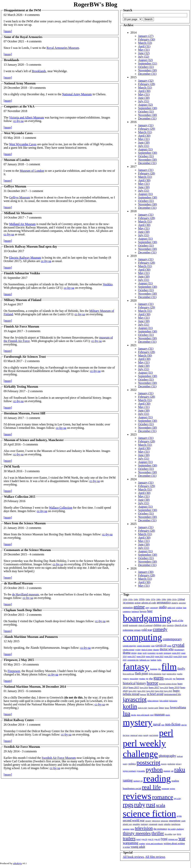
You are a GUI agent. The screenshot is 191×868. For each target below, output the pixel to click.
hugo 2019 (174, 687)
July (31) (144, 101)
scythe (179, 816)
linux (161, 708)
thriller (158, 833)
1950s (142, 599)
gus (174, 679)
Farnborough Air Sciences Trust (25, 357)
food (164, 674)
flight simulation (155, 674)
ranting (128, 780)
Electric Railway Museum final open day (31, 246)
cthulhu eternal (129, 650)
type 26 (144, 839)
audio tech (171, 608)
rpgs (128, 805)
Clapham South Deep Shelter (23, 610)
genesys (126, 679)
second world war (134, 820)
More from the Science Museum (25, 523)
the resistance (160, 829)
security (148, 821)
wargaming (131, 843)
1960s (148, 599)
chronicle (170, 625)
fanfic (159, 660)
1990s (164, 599)
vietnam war (173, 839)
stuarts (161, 824)
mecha (134, 715)
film (169, 667)
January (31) (146, 125)
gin (147, 679)
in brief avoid (155, 694)
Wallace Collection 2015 (20, 497)
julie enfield (164, 701)
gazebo (180, 674)
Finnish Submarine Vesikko (22, 273)
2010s (174, 599)
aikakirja (175, 603)
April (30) (144, 91)
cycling (138, 650)
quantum (167, 771)
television (144, 828)
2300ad (181, 599)
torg (175, 834)
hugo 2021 (133, 691)
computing (142, 637)
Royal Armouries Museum (63, 48)
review (172, 789)
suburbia (167, 824)
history (141, 683)
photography (167, 756)
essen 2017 (132, 656)
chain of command (145, 625)
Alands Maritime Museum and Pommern (31, 637)
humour (143, 694)
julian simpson (153, 701)
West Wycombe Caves (18, 133)
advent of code (149, 603)
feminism (154, 669)
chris (164, 625)
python (154, 770)
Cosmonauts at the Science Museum (27, 550)
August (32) (145, 60)
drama (127, 653)
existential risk (133, 660)
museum (159, 714)
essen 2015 (176, 653)
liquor (167, 708)
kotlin (130, 706)
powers (164, 764)
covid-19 (161, 645)
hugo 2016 (144, 688)
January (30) (146, 572)
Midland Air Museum (18, 213)
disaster (156, 650)
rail (172, 771)
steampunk (153, 824)
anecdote (182, 603)
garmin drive (171, 674)
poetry (125, 764)
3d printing (128, 603)
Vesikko (108, 284)
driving (134, 653)
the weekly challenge (176, 829)
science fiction (149, 814)
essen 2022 (159, 656)
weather (142, 843)
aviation (179, 608)
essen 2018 (141, 656)
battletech (135, 611)
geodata (142, 679)
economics (152, 653)
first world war (128, 674)
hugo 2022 (142, 691)
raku (180, 770)
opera (140, 735)
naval (157, 724)
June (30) (144, 98)
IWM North (12, 467)
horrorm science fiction (168, 684)
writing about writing (174, 843)
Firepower (14, 671)
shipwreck (156, 821)
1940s (136, 599)
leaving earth (153, 708)
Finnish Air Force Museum (22, 326)
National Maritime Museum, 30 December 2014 (35, 687)
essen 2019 (150, 656)
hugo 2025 (168, 691)
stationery (144, 824)
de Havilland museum (25, 594)
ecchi (145, 653)
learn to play (143, 708)
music (168, 715)
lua (127, 713)
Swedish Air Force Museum (22, 747)
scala (161, 805)
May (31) (144, 50)
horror (152, 683)
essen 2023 (168, 656)
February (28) (146, 84)
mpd (152, 715)
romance (163, 797)
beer (150, 611)
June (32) (144, 53)
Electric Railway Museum (25, 258)
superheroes (176, 824)
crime (169, 646)
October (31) (146, 67)
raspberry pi (138, 781)
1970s (153, 599)
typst (164, 839)
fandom (153, 660)
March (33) (145, 43)
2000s (169, 599)
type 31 (151, 839)
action (138, 603)
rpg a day (177, 798)
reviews (137, 796)
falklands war (145, 660)
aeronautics (164, 602)
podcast (180, 756)
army (148, 608)
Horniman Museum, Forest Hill (25, 413)
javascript (135, 699)
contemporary (172, 639)
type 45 (157, 839)
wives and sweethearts (154, 843)
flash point (141, 673)
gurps (159, 678)
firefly (181, 669)
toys (179, 834)
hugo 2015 (134, 687)
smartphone (175, 821)
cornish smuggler (129, 646)
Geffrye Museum (15, 186)
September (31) (148, 63)
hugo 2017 (154, 687)
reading (157, 778)
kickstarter (173, 701)
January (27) (146, 36)
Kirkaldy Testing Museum (21, 387)
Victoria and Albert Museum (27, 117)
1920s (125, 599)
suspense (126, 829)
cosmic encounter (143, 646)
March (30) (145, 355)
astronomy (154, 608)
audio (163, 607)
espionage (168, 653)
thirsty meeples (137, 833)
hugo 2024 (159, 691)
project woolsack (129, 771)
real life (151, 787)
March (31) (145, 88)
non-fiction (173, 724)
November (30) (147, 70)
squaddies (136, 824)
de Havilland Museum (18, 583)
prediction (171, 764)
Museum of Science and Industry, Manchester (34, 440)
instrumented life (172, 694)
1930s (130, 599)
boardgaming (147, 618)
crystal (178, 645)
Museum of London (17, 160)
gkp (151, 678)
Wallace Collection (61, 508)
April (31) (144, 46)
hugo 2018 (164, 688)
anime (139, 607)
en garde (160, 653)
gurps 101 (168, 679)
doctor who (167, 649)
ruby (140, 805)
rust (151, 805)
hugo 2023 (150, 691)
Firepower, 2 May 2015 (19, 660)
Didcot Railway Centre (19, 720)
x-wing (126, 847)
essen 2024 (178, 656)
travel (139, 839)
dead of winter (147, 650)
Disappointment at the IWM (22, 10)
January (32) (146, 81)
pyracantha (141, 771)
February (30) (146, 39)
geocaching (134, 679)
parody (146, 735)
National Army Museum (20, 83)
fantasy (136, 667)
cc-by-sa (18, 121)
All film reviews (155, 857)
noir (163, 725)
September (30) (148, 108)
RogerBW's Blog (95, 4)
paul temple (154, 735)
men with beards (143, 715)
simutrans (165, 821)
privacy (179, 764)
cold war (147, 630)
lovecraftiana (178, 707)
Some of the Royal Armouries (23, 37)
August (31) (145, 149)
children (157, 625)
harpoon (180, 678)
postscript (148, 762)
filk (159, 669)
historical (129, 683)
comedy (160, 629)
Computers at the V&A (19, 106)
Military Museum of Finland (23, 300)
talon (132, 829)
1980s (159, 599)
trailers (129, 838)
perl (166, 733)
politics (132, 764)
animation (128, 607)
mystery (138, 722)
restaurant (165, 789)
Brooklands (12, 60)
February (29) (146, 129)
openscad (134, 735)
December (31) (147, 74)
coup (153, 646)
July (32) (144, 57)
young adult (138, 847)
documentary (179, 650)
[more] (8, 31)
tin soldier (168, 834)
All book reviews (133, 857)
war (182, 838)
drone (140, 653)
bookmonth (133, 625)
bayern (143, 611)
